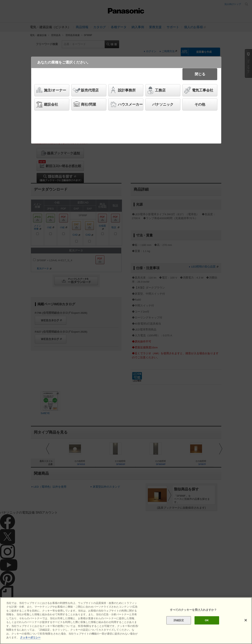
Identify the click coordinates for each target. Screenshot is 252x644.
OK (207, 620)
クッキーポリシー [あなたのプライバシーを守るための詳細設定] (30, 637)
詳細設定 (179, 620)
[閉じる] (246, 620)
